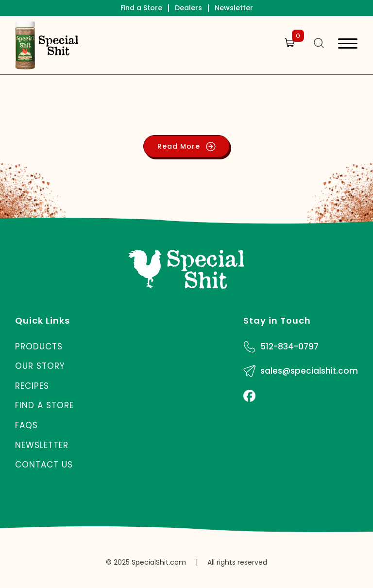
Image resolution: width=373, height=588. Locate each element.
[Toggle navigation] (348, 45)
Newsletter (234, 8)
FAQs (26, 425)
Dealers (188, 8)
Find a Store (141, 8)
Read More (186, 147)
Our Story (40, 366)
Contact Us (44, 465)
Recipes (32, 386)
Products (39, 346)
